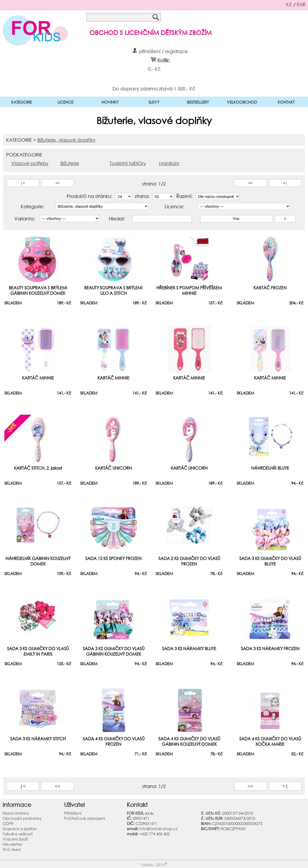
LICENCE (65, 102)
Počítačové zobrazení (85, 818)
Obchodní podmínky (22, 818)
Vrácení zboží (15, 839)
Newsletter (13, 844)
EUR (301, 4)
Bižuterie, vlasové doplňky (66, 140)
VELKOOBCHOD (242, 102)
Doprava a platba (19, 829)
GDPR (8, 823)
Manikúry (169, 163)
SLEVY (154, 102)
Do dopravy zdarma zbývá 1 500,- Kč (154, 88)
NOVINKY (110, 102)
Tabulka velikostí (18, 834)
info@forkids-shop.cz (158, 829)
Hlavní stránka (16, 813)
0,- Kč (154, 69)
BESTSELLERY (198, 102)
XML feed (12, 849)
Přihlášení (73, 813)
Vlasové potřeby (30, 163)
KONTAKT (286, 102)
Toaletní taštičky (128, 163)
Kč (289, 4)
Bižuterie (70, 163)
